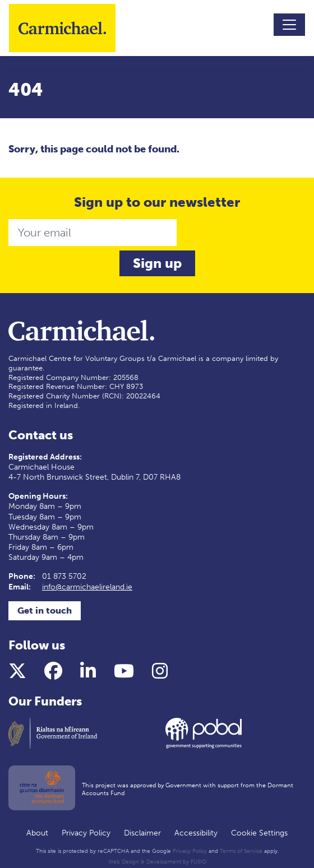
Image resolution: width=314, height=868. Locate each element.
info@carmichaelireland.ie (87, 587)
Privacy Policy (86, 833)
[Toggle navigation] (289, 25)
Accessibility (196, 833)
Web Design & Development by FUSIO (157, 862)
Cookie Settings (259, 833)
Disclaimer (142, 833)
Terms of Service (241, 851)
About (37, 833)
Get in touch (45, 611)
